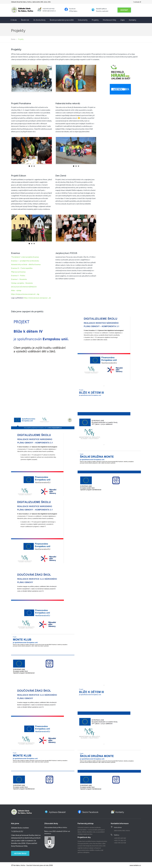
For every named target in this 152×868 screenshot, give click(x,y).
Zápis (122, 20)
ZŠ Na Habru (73, 11)
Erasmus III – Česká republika (22, 268)
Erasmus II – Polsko (18, 275)
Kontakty (133, 20)
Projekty (95, 20)
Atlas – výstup (16, 290)
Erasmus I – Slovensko (19, 279)
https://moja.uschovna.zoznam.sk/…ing (25, 294)
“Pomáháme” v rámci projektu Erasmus (25, 257)
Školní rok (25, 20)
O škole (14, 20)
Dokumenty (83, 20)
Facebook (72, 9)
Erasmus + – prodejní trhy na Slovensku (25, 261)
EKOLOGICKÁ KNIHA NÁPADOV (24, 287)
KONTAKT (124, 10)
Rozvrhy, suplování (102, 11)
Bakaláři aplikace (101, 9)
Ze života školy (39, 20)
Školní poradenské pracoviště (62, 20)
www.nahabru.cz (135, 865)
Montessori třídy (109, 20)
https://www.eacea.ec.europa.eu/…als (37, 298)
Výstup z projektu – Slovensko (22, 283)
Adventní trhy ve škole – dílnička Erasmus (26, 264)
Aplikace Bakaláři (57, 812)
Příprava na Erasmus (18, 272)
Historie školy (20, 853)
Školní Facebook (90, 812)
